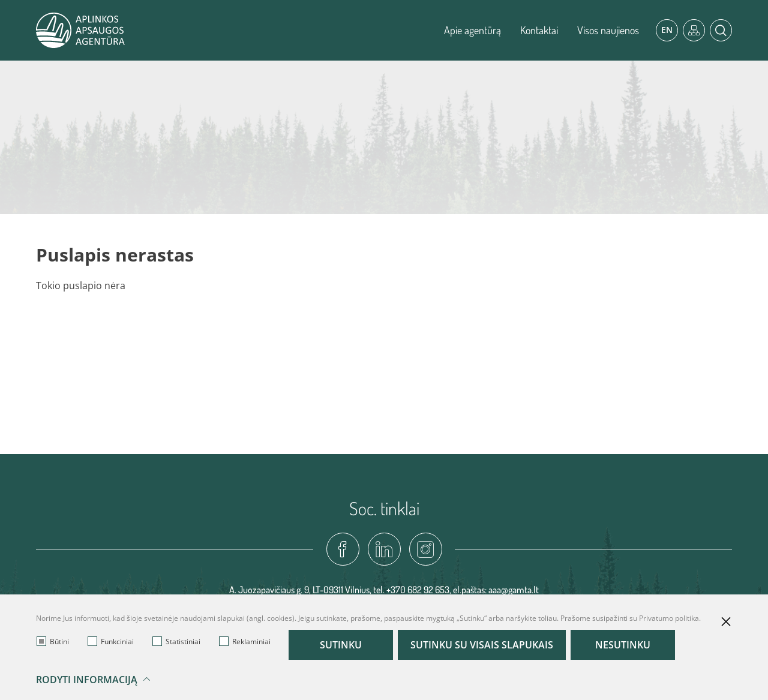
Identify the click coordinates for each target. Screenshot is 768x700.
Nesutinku (623, 645)
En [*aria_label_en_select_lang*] (667, 30)
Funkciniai (111, 642)
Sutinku (341, 645)
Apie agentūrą (472, 30)
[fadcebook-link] (343, 549)
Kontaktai (539, 30)
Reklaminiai (245, 642)
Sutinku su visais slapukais (482, 645)
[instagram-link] (426, 549)
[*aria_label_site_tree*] (694, 30)
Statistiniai (176, 642)
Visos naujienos (608, 30)
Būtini (53, 642)
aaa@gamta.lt (514, 590)
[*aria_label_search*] (721, 30)
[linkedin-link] (384, 549)
